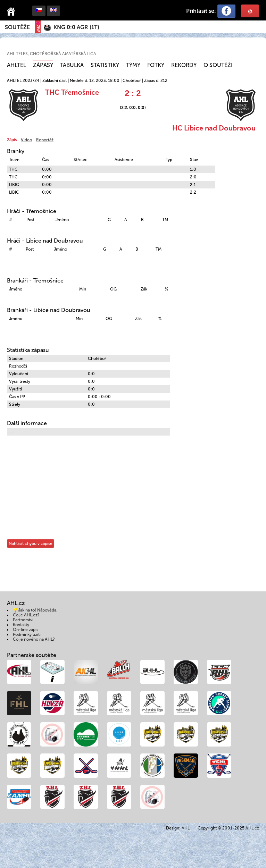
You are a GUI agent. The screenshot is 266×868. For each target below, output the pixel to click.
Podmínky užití (27, 634)
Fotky (156, 65)
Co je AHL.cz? (26, 615)
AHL (186, 828)
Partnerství (23, 620)
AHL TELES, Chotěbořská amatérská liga (52, 54)
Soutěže (17, 27)
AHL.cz (252, 828)
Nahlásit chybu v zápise (31, 543)
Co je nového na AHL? (34, 639)
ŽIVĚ (38, 27)
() (76, 27)
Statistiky (105, 65)
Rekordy (184, 65)
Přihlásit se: (201, 11)
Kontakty (21, 625)
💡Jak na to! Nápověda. (35, 610)
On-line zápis (26, 630)
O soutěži (218, 65)
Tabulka (72, 65)
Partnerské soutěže (32, 655)
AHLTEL (16, 65)
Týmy (133, 65)
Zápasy (43, 65)
